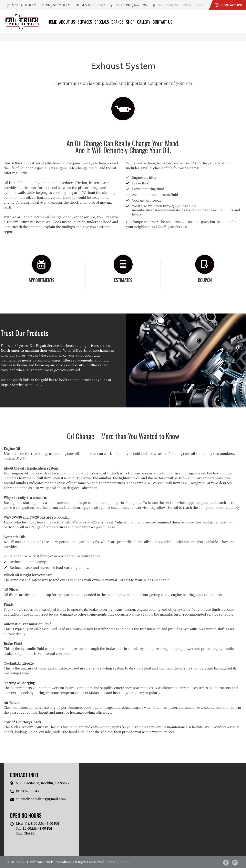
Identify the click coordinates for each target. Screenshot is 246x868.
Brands (117, 22)
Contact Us (163, 22)
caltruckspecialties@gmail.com (41, 799)
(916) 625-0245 (27, 791)
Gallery (144, 22)
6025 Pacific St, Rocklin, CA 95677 (182, 5)
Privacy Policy (118, 862)
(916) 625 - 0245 (137, 5)
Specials (102, 22)
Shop (130, 22)
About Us (67, 22)
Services (85, 22)
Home (52, 22)
